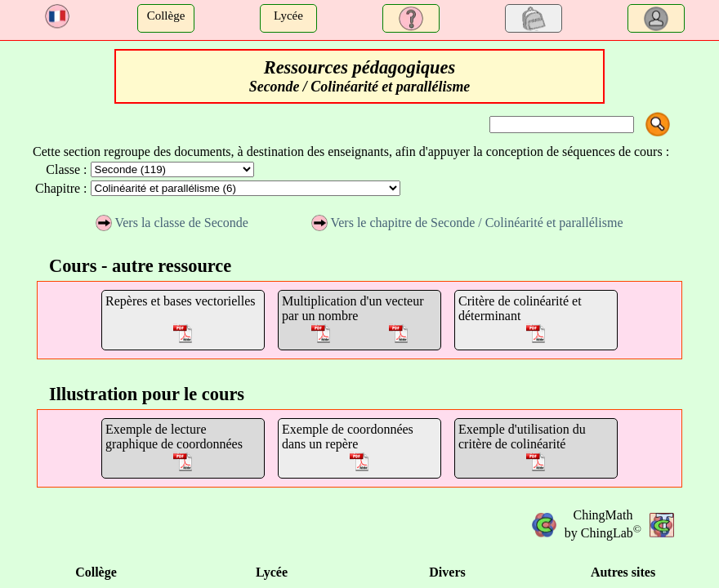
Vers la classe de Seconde (172, 223)
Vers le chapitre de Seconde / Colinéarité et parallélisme (467, 223)
